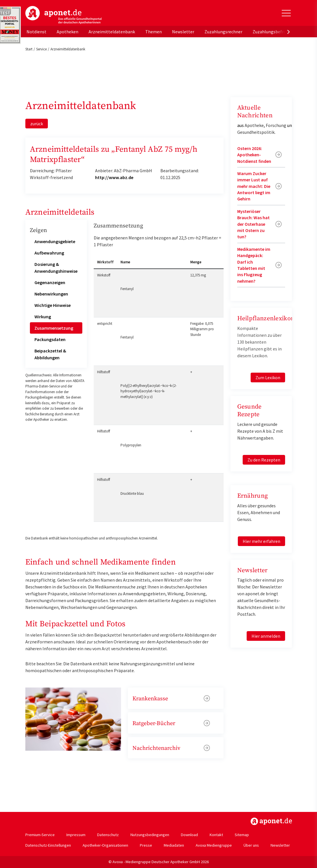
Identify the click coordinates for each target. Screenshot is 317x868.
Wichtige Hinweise (53, 305)
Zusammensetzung (54, 328)
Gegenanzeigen (50, 282)
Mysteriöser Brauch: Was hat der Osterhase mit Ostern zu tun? (253, 224)
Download (189, 835)
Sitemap (242, 835)
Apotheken (68, 32)
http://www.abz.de (114, 177)
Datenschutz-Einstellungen (48, 845)
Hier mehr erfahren (261, 541)
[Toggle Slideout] (286, 13)
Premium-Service (40, 835)
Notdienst (36, 32)
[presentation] (289, 32)
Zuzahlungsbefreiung (274, 32)
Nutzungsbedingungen (150, 835)
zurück (37, 124)
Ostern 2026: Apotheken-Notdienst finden (254, 155)
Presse (146, 845)
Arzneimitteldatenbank (112, 32)
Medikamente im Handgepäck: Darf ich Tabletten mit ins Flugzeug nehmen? (254, 265)
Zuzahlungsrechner (223, 32)
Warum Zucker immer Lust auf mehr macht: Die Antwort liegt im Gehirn (254, 186)
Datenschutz (108, 835)
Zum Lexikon (268, 377)
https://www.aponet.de (271, 821)
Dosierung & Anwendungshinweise (56, 268)
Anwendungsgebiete (55, 241)
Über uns (251, 845)
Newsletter (183, 32)
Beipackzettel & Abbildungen (50, 354)
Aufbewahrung (49, 253)
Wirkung (43, 317)
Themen (154, 32)
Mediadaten (174, 845)
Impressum (76, 835)
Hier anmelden (266, 636)
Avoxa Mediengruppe (214, 845)
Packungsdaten (50, 339)
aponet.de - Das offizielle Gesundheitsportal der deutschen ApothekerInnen (64, 15)
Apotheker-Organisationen (105, 845)
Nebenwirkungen (51, 294)
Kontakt (216, 835)
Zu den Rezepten (264, 460)
